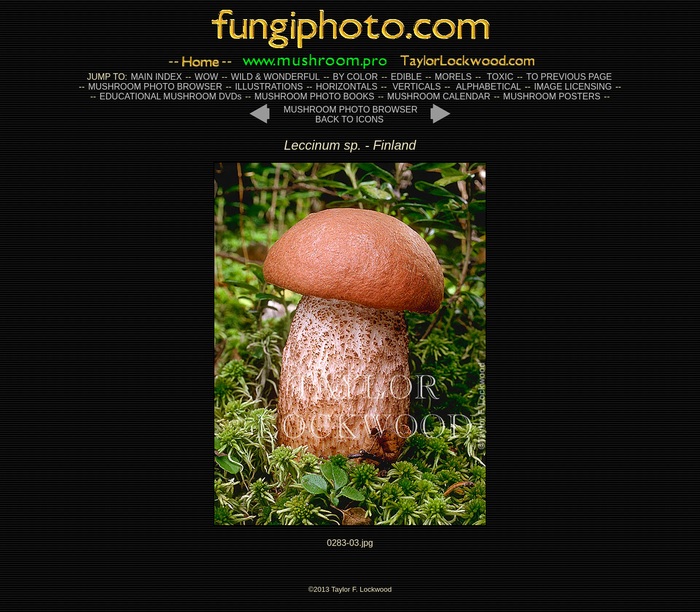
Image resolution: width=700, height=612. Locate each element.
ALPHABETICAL (489, 87)
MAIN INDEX (156, 77)
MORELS (453, 77)
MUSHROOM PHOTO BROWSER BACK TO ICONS (350, 114)
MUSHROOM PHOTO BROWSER (155, 87)
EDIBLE (406, 77)
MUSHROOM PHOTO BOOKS (314, 96)
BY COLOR (355, 77)
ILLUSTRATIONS (269, 87)
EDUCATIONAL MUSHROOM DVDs (171, 96)
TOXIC (500, 77)
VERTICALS (417, 87)
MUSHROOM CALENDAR (439, 96)
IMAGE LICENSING (572, 87)
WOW (206, 77)
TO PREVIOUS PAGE (569, 77)
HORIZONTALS (347, 87)
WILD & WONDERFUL (275, 77)
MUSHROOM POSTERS (552, 96)
